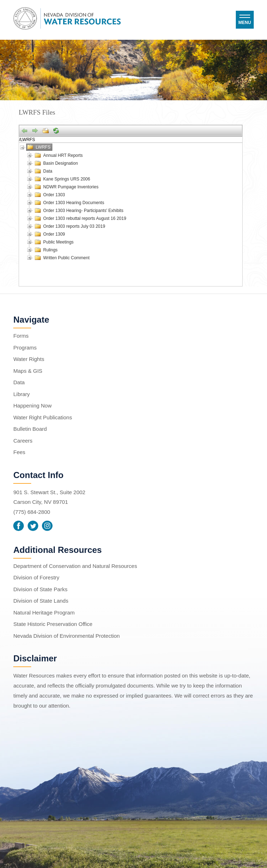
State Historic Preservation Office (53, 624)
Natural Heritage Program (44, 613)
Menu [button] (245, 23)
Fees (19, 452)
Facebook (19, 526)
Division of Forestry (36, 577)
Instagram (47, 526)
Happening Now (32, 406)
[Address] (131, 140)
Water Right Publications (43, 417)
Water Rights (29, 359)
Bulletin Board (30, 429)
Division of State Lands (41, 601)
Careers (23, 441)
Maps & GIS (28, 371)
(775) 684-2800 (32, 512)
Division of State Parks (40, 589)
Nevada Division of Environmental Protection (66, 636)
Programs (25, 348)
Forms (21, 336)
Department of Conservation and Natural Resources (75, 566)
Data (19, 382)
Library (22, 394)
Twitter (33, 526)
